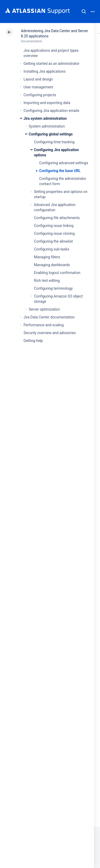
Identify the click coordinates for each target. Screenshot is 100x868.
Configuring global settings (51, 134)
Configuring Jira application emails (51, 111)
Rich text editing (47, 281)
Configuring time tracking (54, 142)
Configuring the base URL (60, 171)
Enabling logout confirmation (57, 273)
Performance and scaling (44, 325)
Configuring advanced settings (64, 163)
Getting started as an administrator (52, 64)
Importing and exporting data (47, 103)
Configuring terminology (53, 288)
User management (38, 87)
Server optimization (44, 309)
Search (84, 12)
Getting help (33, 341)
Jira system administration (45, 118)
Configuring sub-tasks (52, 249)
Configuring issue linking (54, 226)
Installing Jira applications (45, 71)
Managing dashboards (52, 265)
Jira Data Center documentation (49, 317)
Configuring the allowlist (53, 241)
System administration (47, 126)
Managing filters (47, 257)
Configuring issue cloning (54, 233)
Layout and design (38, 79)
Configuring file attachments (57, 218)
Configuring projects (40, 95)
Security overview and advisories (50, 333)
